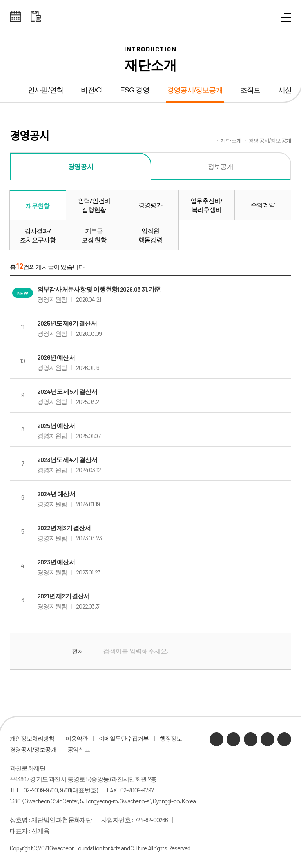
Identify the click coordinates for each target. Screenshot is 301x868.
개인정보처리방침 (32, 738)
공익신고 (79, 749)
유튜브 (251, 739)
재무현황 (38, 206)
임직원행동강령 (150, 235)
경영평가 (150, 205)
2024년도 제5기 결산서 (67, 391)
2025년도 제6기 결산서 (67, 323)
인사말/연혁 (45, 90)
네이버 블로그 (233, 739)
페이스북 (284, 739)
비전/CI (92, 90)
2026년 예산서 (56, 357)
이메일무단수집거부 (124, 738)
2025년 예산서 (56, 425)
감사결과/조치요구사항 (38, 235)
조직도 (250, 90)
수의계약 (263, 205)
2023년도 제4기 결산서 (67, 459)
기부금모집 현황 (94, 235)
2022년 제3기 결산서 (64, 528)
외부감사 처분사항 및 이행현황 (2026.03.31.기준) (99, 289)
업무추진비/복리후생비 (207, 205)
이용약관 (77, 738)
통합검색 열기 (268, 18)
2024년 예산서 (56, 494)
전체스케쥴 (16, 16)
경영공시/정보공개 (195, 90)
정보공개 (220, 166)
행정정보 (171, 738)
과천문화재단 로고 (150, 17)
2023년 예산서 (56, 562)
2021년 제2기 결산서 (63, 596)
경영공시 (81, 166)
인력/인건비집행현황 (94, 205)
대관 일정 (36, 16)
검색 (225, 651)
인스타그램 (267, 739)
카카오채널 (217, 739)
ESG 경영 (135, 90)
